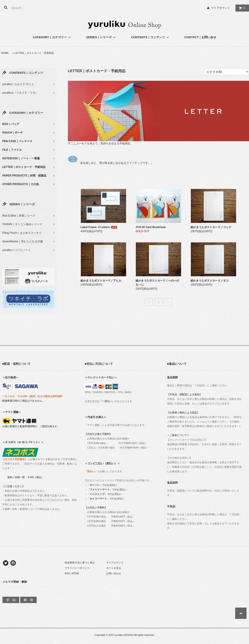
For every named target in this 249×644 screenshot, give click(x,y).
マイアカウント (220, 8)
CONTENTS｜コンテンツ (151, 37)
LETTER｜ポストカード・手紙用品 (34, 53)
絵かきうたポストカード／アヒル (101, 281)
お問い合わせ (114, 573)
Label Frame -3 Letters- (99, 227)
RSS (67, 573)
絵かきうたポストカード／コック (211, 227)
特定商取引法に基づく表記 (80, 563)
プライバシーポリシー (77, 568)
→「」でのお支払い (101, 485)
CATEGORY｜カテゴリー (52, 37)
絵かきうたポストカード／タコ (210, 281)
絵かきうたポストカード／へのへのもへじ (157, 283)
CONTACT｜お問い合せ (200, 37)
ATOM (75, 573)
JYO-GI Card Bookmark (151, 227)
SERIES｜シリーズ (102, 37)
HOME (5, 53)
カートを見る (114, 568)
